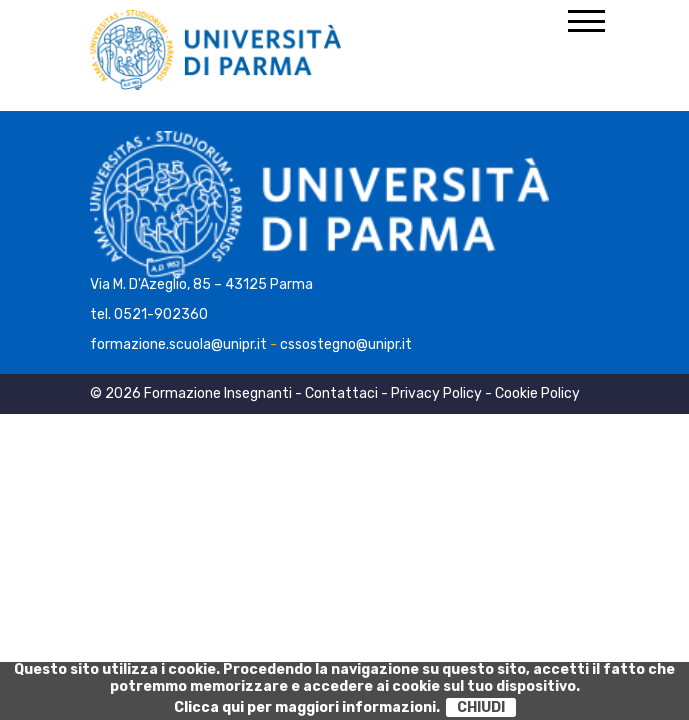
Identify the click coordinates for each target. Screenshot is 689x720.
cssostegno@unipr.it (346, 344)
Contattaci (341, 393)
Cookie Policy (537, 393)
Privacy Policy (436, 393)
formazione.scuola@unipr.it (178, 344)
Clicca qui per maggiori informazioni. (307, 707)
